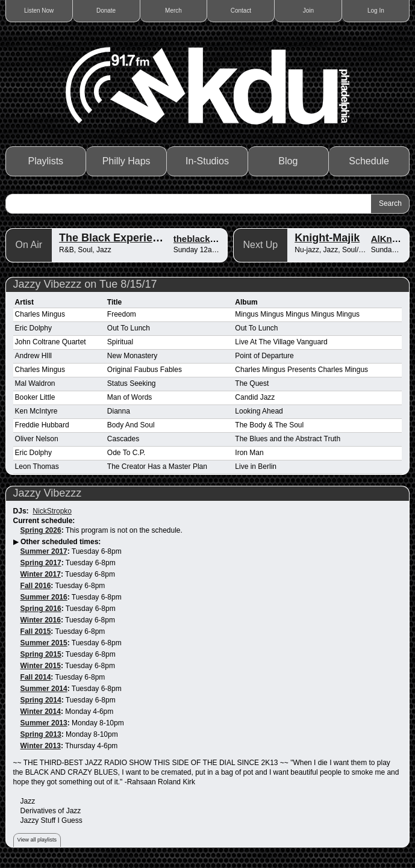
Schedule (369, 161)
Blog (288, 161)
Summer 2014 (44, 689)
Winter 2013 (41, 746)
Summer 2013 (44, 723)
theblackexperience (215, 239)
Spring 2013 (41, 734)
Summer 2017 (44, 551)
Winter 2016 (41, 620)
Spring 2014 (41, 700)
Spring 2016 (41, 609)
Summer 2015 (44, 643)
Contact (241, 11)
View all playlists (37, 840)
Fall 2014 (36, 677)
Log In (376, 11)
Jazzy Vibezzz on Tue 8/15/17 (85, 284)
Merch (173, 11)
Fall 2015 (36, 631)
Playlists (45, 161)
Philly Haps (126, 161)
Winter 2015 (41, 666)
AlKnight (390, 239)
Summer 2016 (44, 597)
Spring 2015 (41, 654)
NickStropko (52, 511)
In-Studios (207, 161)
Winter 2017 (41, 574)
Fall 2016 (36, 586)
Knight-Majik (327, 238)
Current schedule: (44, 521)
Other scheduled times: (61, 542)
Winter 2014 (41, 711)
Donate (106, 11)
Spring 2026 (41, 530)
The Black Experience (115, 238)
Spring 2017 (41, 563)
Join (308, 11)
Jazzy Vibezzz (48, 493)
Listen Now (39, 11)
